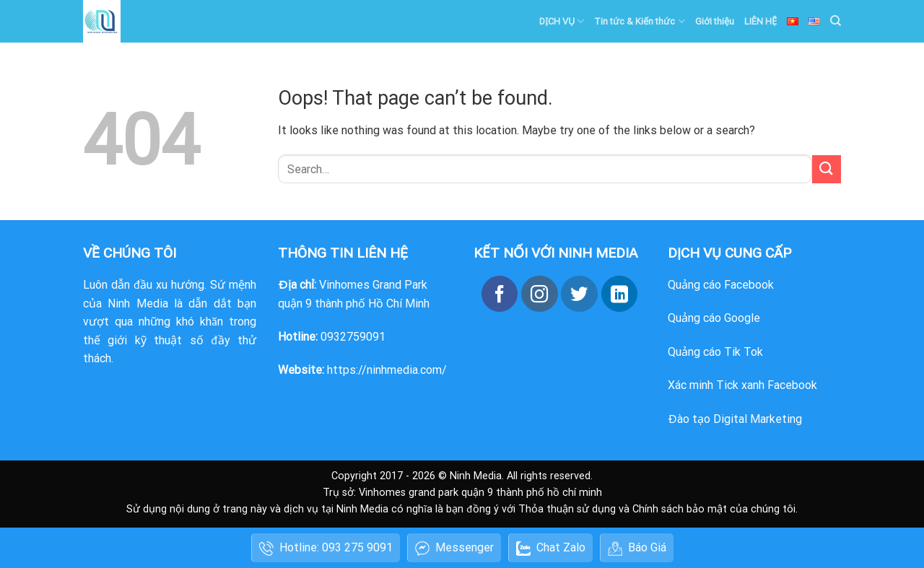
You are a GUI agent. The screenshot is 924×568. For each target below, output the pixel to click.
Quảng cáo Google (714, 318)
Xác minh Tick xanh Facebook (742, 385)
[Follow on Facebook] (500, 294)
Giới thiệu (715, 21)
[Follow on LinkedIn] (619, 294)
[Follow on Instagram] (539, 294)
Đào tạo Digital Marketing (735, 419)
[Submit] (827, 169)
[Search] (836, 21)
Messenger (454, 548)
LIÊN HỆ (760, 21)
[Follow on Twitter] (579, 294)
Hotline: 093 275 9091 (326, 548)
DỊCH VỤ (562, 21)
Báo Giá (637, 548)
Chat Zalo (551, 548)
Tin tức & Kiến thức (639, 21)
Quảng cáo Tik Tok (715, 352)
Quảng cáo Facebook (721, 285)
